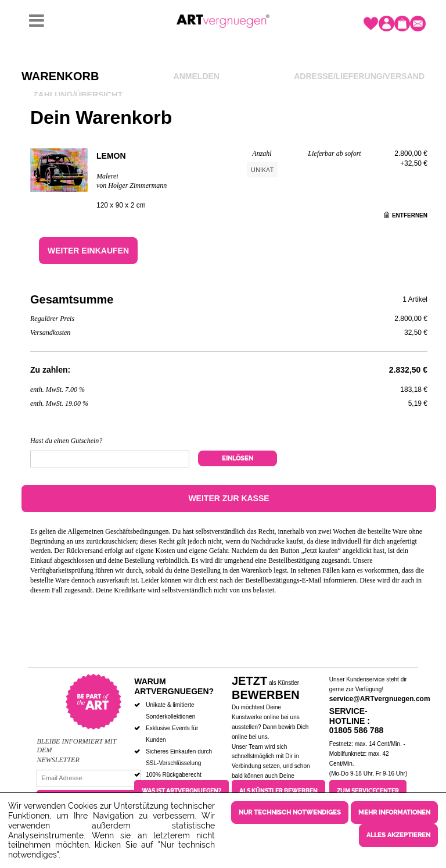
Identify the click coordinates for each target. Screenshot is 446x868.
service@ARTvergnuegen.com (380, 699)
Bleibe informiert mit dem (76, 745)
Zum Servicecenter (368, 791)
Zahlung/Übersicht (78, 95)
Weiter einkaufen (88, 251)
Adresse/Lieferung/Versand (359, 76)
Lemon (111, 156)
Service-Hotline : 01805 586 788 (356, 721)
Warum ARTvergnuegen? (174, 686)
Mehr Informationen (394, 812)
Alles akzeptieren (398, 835)
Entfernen (406, 215)
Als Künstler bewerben (278, 791)
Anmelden (197, 76)
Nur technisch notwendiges (290, 812)
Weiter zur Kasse (229, 498)
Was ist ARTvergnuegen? (181, 791)
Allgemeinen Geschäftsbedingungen (118, 531)
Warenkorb (60, 76)
